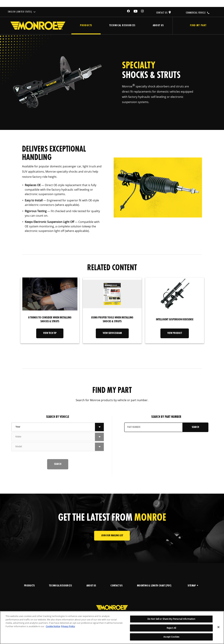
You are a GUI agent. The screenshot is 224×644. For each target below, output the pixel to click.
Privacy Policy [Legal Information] (68, 626)
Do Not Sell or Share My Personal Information (171, 619)
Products (86, 26)
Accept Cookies (171, 637)
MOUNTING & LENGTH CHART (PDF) (154, 586)
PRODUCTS (29, 586)
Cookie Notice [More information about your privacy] (53, 626)
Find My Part (198, 26)
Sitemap (193, 586)
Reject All (171, 628)
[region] (112, 628)
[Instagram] (143, 12)
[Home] (38, 26)
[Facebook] (129, 12)
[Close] (218, 627)
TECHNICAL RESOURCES (60, 586)
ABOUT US (91, 586)
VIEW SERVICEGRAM (112, 333)
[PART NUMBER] (154, 427)
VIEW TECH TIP (50, 333)
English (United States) (20, 12)
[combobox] (53, 427)
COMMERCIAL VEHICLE (196, 13)
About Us (158, 26)
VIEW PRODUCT (175, 333)
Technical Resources (122, 26)
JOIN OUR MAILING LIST (112, 536)
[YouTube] (136, 12)
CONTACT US (162, 13)
